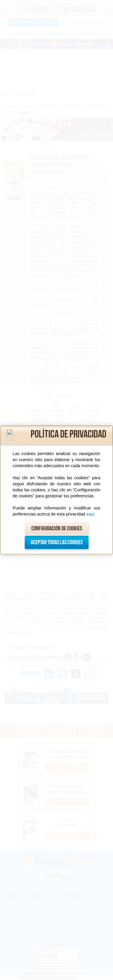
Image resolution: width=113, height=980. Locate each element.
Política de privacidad (69, 434)
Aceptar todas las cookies (57, 542)
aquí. (91, 514)
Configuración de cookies (57, 529)
